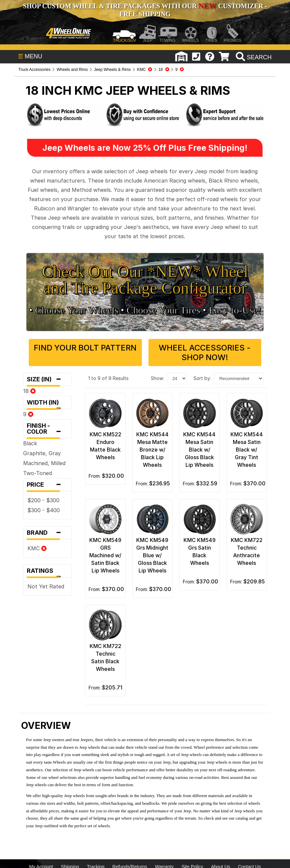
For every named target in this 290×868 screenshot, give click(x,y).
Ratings (47, 572)
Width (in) (47, 404)
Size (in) (47, 379)
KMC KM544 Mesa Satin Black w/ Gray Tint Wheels (247, 450)
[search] (253, 57)
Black (30, 443)
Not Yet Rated (46, 586)
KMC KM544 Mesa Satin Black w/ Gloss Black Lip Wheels (199, 450)
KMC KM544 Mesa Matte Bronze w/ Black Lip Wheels (152, 450)
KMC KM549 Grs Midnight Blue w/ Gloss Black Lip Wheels (152, 555)
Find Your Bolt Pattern (85, 348)
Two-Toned (38, 473)
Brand (47, 533)
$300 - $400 (44, 510)
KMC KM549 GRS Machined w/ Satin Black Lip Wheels (105, 555)
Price (47, 485)
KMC (37, 548)
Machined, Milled (44, 463)
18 (29, 391)
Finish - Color (47, 430)
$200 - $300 (43, 500)
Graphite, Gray (42, 453)
